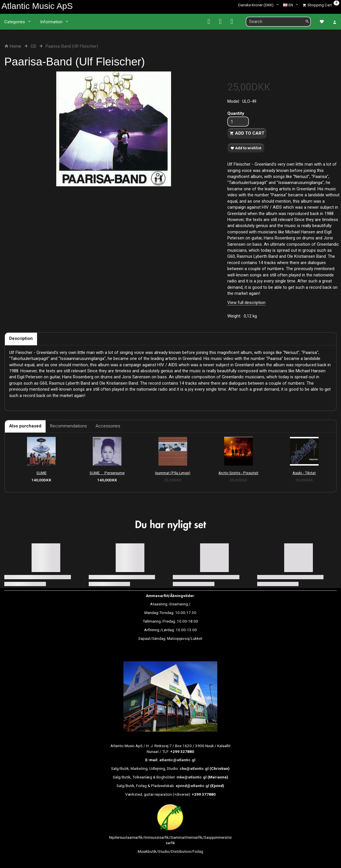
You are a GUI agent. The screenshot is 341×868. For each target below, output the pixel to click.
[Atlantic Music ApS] (37, 6)
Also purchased (25, 426)
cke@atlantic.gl (194, 768)
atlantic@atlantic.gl (177, 760)
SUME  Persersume (107, 473)
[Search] (307, 22)
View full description (246, 303)
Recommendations (68, 426)
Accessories (108, 426)
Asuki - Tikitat (304, 473)
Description (21, 338)
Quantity (236, 113)
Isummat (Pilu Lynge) (173, 473)
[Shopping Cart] (321, 5)
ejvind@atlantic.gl (192, 786)
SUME (41, 473)
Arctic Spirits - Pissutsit (238, 473)
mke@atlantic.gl (192, 777)
